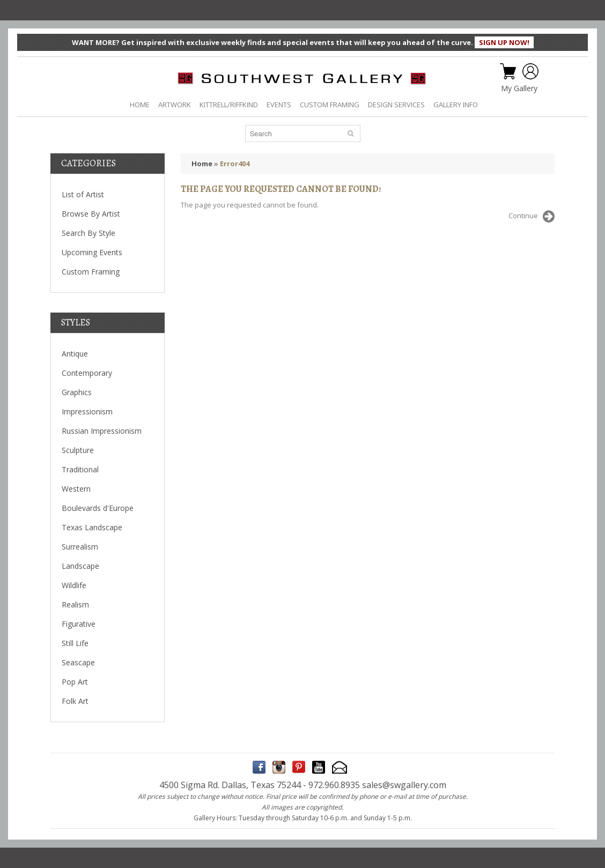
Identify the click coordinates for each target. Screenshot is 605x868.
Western (76, 489)
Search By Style (88, 233)
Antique (75, 354)
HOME (140, 105)
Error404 (235, 164)
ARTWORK (175, 105)
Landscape (80, 566)
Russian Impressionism (102, 431)
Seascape (78, 662)
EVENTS (279, 105)
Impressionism (87, 411)
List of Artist (83, 194)
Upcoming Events (92, 252)
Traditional (80, 469)
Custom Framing (91, 272)
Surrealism (80, 547)
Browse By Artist (91, 214)
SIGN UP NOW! (504, 42)
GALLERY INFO (456, 105)
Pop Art (75, 682)
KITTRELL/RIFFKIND (229, 105)
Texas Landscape (92, 527)
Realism (75, 604)
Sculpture (78, 450)
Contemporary (87, 373)
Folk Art (75, 701)
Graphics (77, 392)
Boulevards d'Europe (98, 508)
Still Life (75, 643)
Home (202, 164)
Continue (532, 217)
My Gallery (519, 88)
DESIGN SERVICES (396, 105)
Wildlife (74, 585)
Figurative (79, 624)
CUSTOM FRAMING (330, 105)
